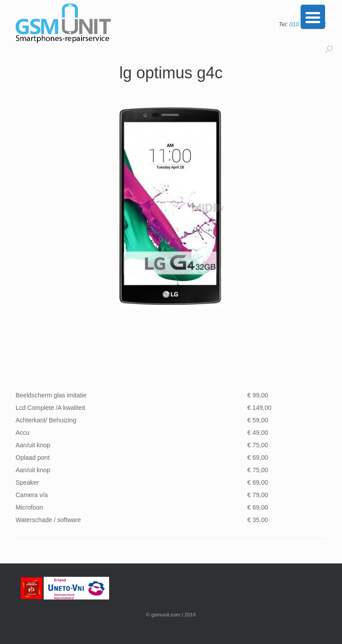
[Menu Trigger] (313, 17)
